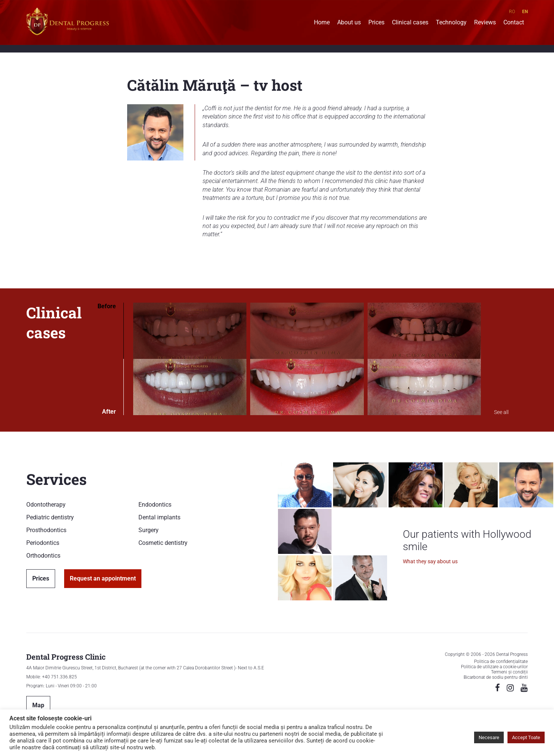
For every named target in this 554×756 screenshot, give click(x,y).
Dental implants (159, 517)
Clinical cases (410, 23)
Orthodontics (43, 556)
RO (512, 12)
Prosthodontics (46, 530)
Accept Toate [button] (526, 737)
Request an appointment (103, 578)
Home (322, 23)
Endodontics (155, 505)
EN (525, 12)
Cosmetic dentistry (163, 543)
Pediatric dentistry (50, 517)
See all (501, 412)
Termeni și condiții (509, 672)
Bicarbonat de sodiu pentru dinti (496, 677)
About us (349, 23)
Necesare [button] (489, 737)
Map (38, 705)
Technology (451, 23)
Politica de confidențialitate (501, 661)
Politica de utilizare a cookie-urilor (494, 667)
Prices (376, 23)
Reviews (485, 23)
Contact (514, 23)
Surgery (149, 530)
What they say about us (430, 561)
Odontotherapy (46, 505)
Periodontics (43, 543)
